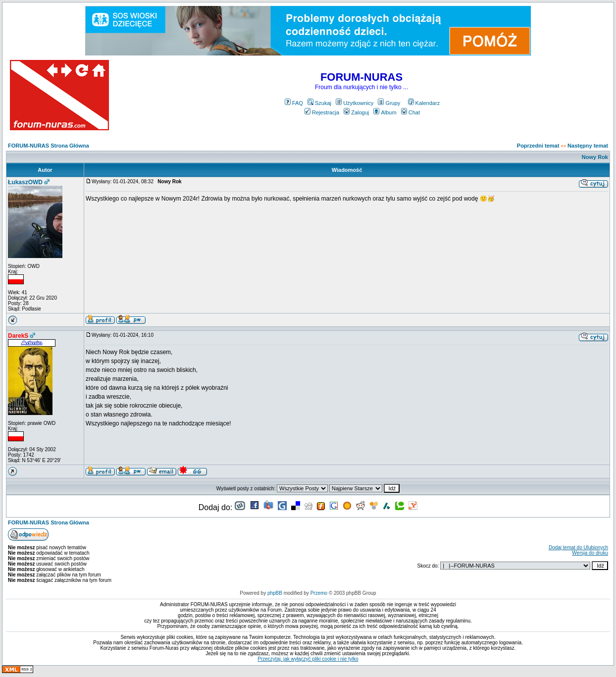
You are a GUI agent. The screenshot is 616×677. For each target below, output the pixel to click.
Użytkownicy (355, 103)
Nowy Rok (595, 157)
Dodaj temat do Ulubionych (578, 547)
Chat (411, 112)
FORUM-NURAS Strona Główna (49, 146)
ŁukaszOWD (25, 182)
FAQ (294, 103)
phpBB (275, 593)
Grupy (389, 103)
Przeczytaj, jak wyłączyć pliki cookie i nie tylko (308, 659)
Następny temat (588, 146)
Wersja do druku (590, 553)
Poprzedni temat (538, 146)
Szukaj (319, 103)
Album (385, 112)
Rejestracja (322, 112)
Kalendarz (424, 103)
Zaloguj (356, 112)
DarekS (18, 336)
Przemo (319, 593)
